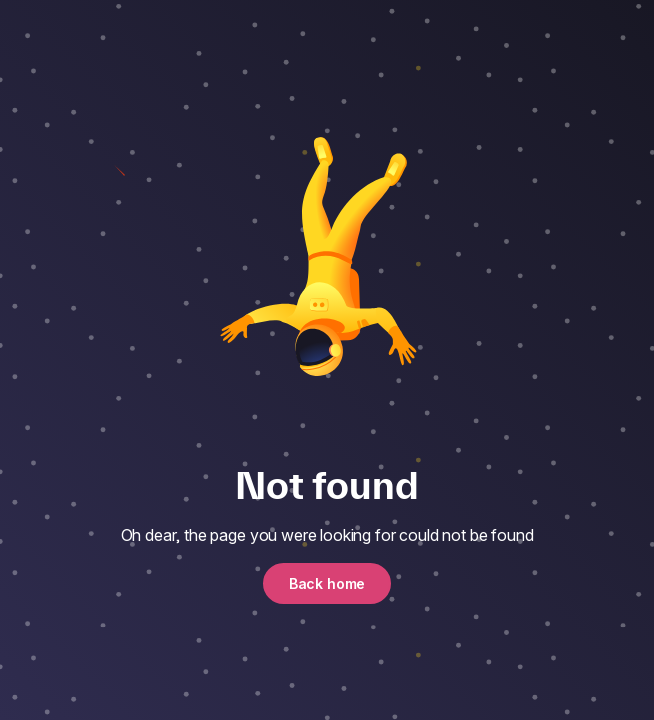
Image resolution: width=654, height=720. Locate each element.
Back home (327, 583)
